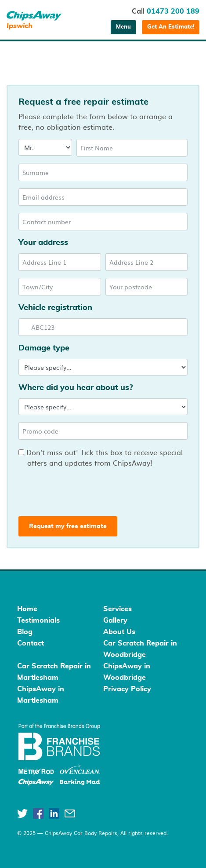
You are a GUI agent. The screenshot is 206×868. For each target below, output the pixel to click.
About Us (119, 632)
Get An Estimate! (171, 27)
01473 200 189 (173, 11)
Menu (123, 27)
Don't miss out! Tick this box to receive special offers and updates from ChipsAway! (101, 457)
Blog (25, 632)
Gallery (115, 620)
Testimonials (38, 620)
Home (27, 609)
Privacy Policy (127, 689)
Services (117, 609)
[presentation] (84, 490)
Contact (31, 643)
